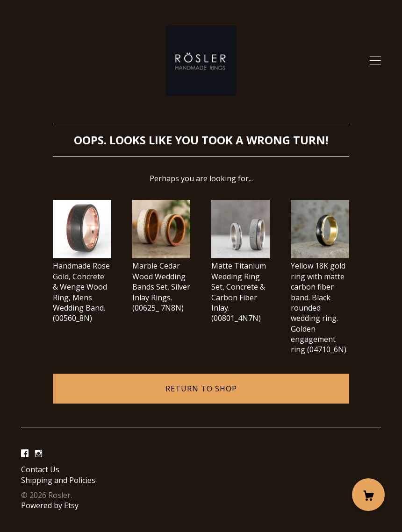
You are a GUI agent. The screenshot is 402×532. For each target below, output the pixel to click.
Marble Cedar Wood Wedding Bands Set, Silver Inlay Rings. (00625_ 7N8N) (162, 282)
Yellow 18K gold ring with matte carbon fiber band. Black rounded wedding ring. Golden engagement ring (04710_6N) (320, 303)
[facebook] (25, 454)
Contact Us (40, 469)
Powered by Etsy (50, 505)
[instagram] (39, 454)
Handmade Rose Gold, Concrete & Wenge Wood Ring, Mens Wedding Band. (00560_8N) (82, 287)
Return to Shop (201, 389)
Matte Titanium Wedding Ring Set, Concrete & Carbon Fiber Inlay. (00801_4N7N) (240, 287)
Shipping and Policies (58, 480)
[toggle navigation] (375, 61)
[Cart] (368, 495)
